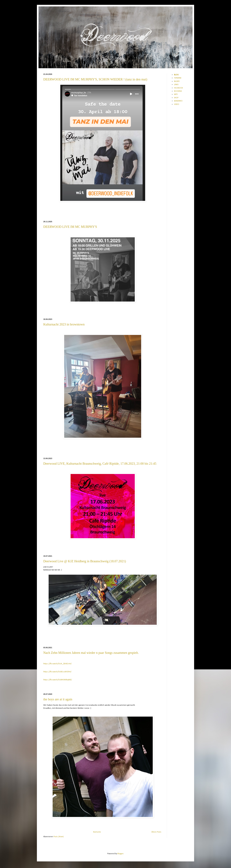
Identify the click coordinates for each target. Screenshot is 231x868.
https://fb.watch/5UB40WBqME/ (58, 680)
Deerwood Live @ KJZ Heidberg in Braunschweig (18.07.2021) (85, 561)
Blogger (120, 854)
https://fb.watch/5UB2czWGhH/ (57, 672)
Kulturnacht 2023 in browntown (64, 324)
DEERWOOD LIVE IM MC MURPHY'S (70, 227)
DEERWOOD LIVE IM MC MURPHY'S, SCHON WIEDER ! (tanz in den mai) (95, 79)
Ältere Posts (156, 832)
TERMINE (178, 78)
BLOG (176, 75)
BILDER (177, 81)
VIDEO (177, 104)
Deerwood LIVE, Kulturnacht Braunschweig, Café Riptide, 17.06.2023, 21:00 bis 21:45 (100, 464)
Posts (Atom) (59, 837)
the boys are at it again (58, 699)
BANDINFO (178, 101)
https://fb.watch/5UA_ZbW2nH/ (57, 664)
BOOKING (178, 91)
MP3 (176, 94)
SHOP (176, 98)
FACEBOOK (178, 88)
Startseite (97, 832)
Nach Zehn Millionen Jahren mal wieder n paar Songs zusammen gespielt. (91, 653)
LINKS (176, 85)
